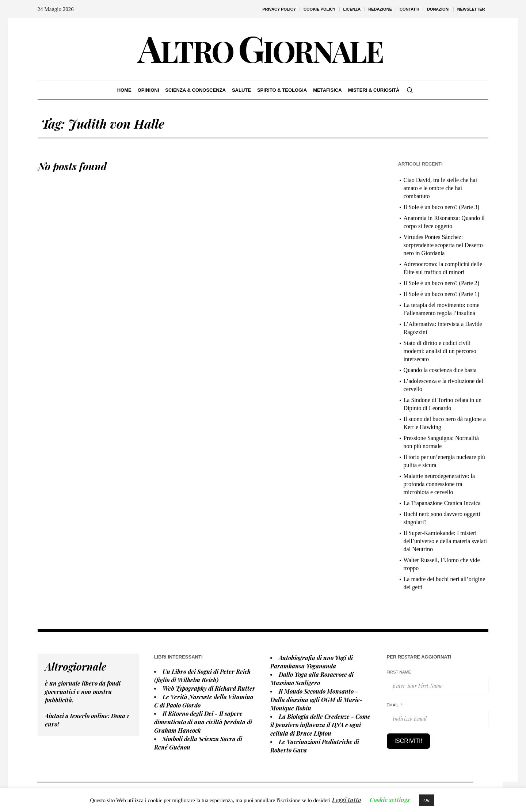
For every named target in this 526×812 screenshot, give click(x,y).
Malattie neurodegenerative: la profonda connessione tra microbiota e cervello (439, 484)
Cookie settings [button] (390, 800)
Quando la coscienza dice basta (440, 370)
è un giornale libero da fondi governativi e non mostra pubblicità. (83, 692)
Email (393, 705)
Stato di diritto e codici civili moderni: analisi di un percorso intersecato (440, 351)
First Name (399, 672)
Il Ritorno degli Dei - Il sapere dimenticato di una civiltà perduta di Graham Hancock (203, 722)
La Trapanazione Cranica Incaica (442, 503)
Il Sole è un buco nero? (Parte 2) (441, 283)
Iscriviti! (408, 741)
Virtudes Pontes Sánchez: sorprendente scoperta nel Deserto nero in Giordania (443, 245)
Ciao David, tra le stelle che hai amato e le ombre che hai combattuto (440, 188)
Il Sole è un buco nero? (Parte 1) (441, 294)
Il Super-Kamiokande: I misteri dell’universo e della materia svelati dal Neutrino (445, 541)
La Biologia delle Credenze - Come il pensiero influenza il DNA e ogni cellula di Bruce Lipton (320, 725)
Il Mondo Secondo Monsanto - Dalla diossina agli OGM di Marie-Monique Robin (317, 700)
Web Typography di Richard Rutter (209, 688)
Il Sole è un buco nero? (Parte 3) (441, 207)
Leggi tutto (346, 800)
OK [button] (427, 800)
